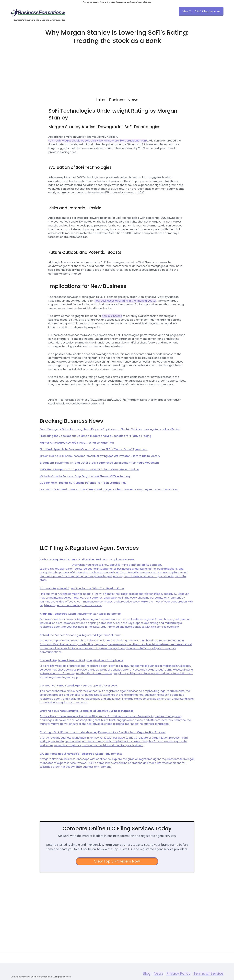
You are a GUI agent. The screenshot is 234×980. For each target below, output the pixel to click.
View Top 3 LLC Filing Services (201, 11)
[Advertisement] (117, 69)
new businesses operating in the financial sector (125, 301)
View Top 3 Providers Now (117, 861)
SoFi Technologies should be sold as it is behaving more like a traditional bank (98, 141)
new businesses (112, 316)
